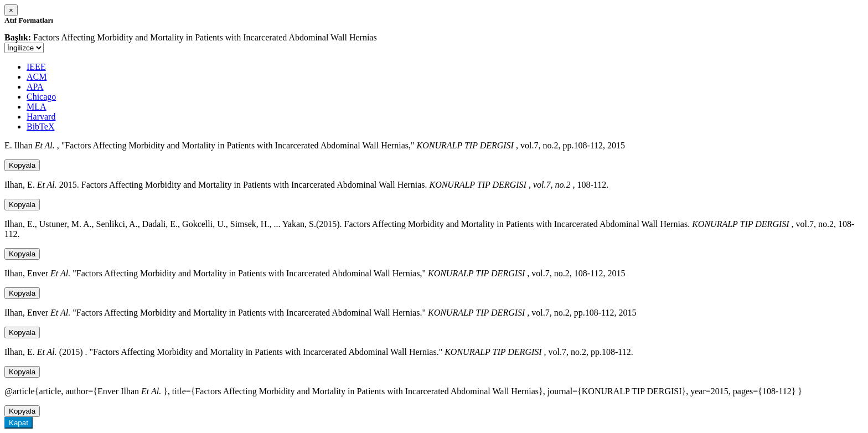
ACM (37, 77)
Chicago (41, 97)
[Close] (11, 10)
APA (35, 87)
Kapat (19, 423)
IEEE (36, 67)
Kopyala (22, 165)
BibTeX (40, 127)
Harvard (41, 117)
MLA (37, 107)
